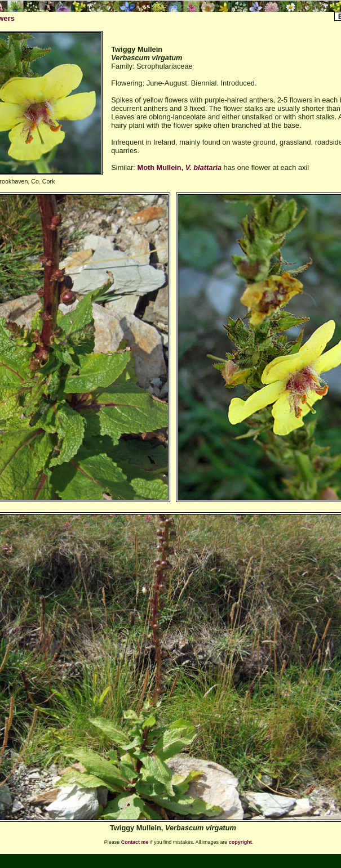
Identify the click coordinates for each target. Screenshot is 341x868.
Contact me (135, 842)
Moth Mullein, (179, 167)
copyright (240, 842)
